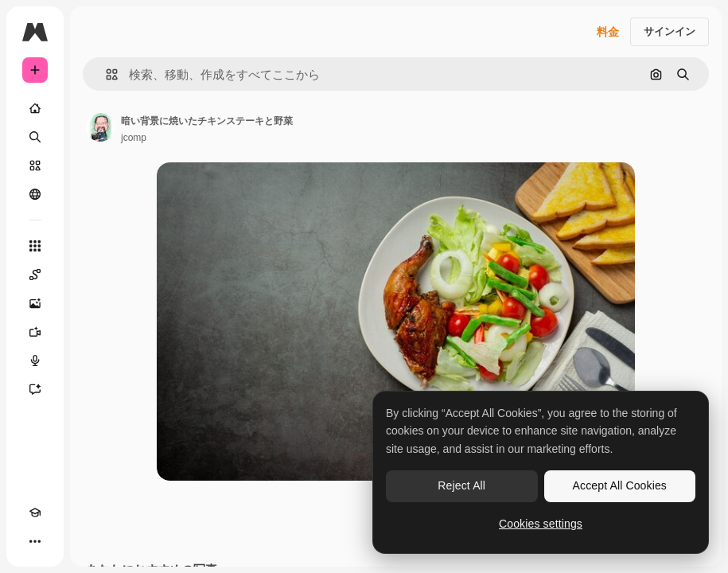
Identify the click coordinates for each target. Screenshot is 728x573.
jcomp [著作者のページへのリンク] (134, 138)
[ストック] (35, 166)
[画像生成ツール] (35, 303)
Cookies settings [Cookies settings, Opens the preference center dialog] (541, 524)
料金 (608, 32)
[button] (105, 74)
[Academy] (35, 513)
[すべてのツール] (35, 246)
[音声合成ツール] (35, 361)
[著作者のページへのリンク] (100, 127)
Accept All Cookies (620, 485)
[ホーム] (35, 108)
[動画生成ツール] (35, 332)
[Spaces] (35, 275)
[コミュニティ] (35, 194)
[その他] (35, 541)
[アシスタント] (35, 389)
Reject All (461, 485)
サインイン (670, 31)
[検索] (35, 137)
